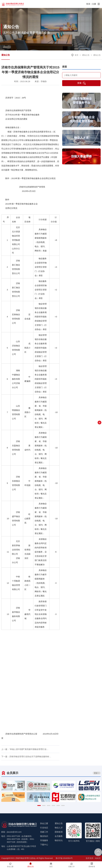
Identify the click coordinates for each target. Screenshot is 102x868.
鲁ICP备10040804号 (64, 858)
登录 (88, 4)
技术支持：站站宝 (93, 858)
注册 (94, 4)
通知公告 (6, 55)
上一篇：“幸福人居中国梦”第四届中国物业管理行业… (25, 749)
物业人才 (59, 828)
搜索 (81, 83)
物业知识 (44, 836)
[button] (39, 806)
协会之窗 (44, 823)
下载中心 (44, 845)
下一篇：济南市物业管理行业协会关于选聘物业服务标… (26, 756)
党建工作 (44, 832)
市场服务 (44, 840)
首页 (76, 55)
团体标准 (59, 832)
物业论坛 (59, 840)
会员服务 (59, 836)
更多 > (97, 773)
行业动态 (44, 828)
